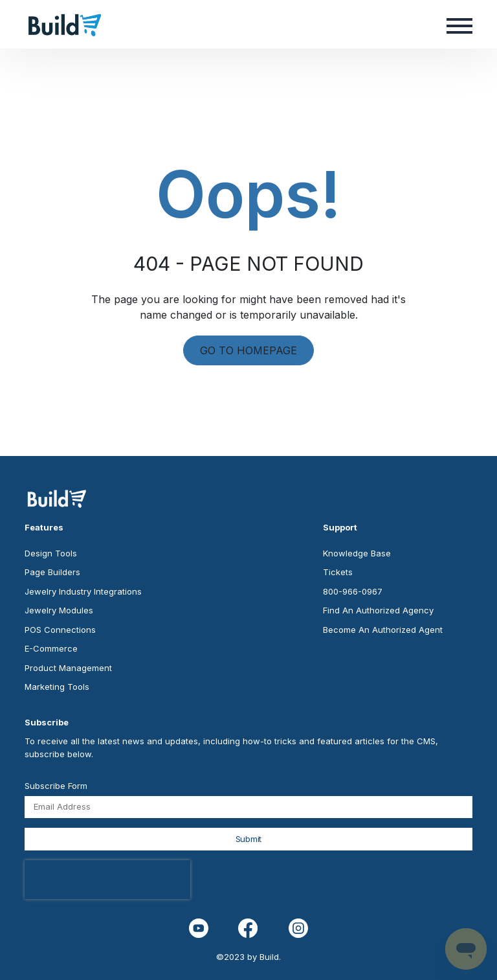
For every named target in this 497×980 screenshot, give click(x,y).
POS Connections (60, 630)
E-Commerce (51, 648)
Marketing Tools (57, 687)
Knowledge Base (357, 553)
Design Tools (51, 553)
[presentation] (107, 880)
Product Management (68, 668)
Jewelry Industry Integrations (83, 591)
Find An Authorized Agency (378, 610)
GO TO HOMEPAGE (248, 350)
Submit (248, 839)
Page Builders (52, 572)
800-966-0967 (353, 591)
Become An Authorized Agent (383, 630)
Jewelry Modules (59, 610)
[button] (459, 25)
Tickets (338, 572)
